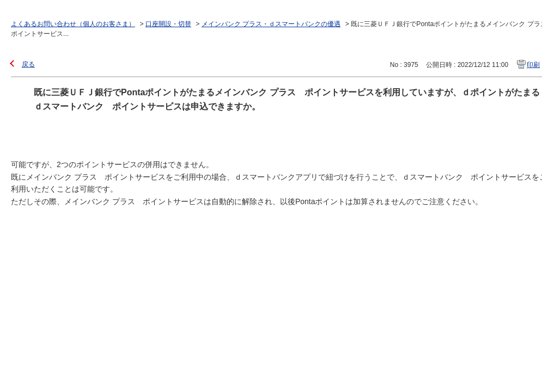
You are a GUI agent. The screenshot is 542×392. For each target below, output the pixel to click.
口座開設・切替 (168, 24)
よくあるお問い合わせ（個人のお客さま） (73, 24)
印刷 (533, 65)
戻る (28, 64)
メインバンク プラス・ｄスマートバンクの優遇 (271, 24)
